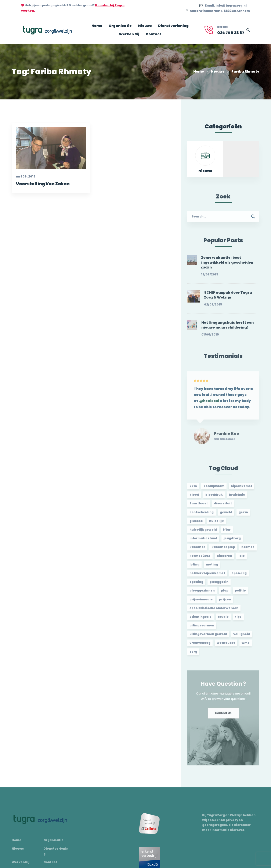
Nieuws (218, 71)
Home (199, 71)
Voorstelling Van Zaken (43, 185)
